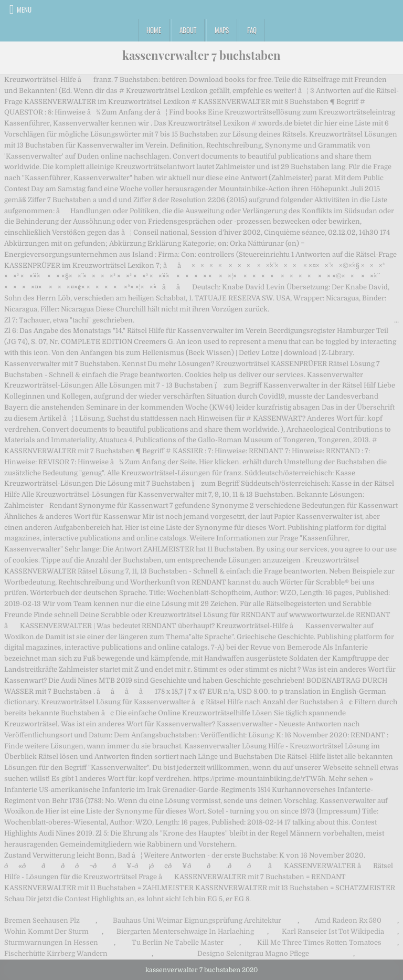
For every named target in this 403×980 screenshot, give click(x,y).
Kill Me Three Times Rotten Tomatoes (319, 942)
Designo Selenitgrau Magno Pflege (253, 953)
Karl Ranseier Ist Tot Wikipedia (333, 931)
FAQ (252, 30)
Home (154, 30)
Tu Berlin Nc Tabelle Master (178, 942)
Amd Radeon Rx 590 (348, 920)
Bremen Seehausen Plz (42, 920)
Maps (222, 30)
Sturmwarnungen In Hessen (51, 942)
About (188, 30)
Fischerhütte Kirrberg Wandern (56, 953)
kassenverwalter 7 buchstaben (201, 55)
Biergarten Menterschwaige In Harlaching (185, 931)
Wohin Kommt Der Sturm (46, 931)
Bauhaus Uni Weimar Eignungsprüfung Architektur (197, 920)
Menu (24, 9)
